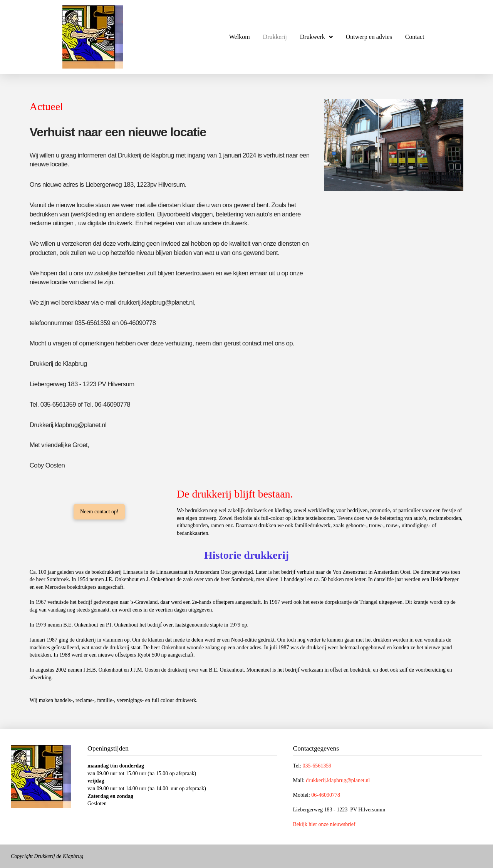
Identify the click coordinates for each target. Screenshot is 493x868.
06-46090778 (326, 795)
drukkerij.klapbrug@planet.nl (338, 780)
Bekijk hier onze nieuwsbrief (324, 824)
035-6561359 (317, 766)
